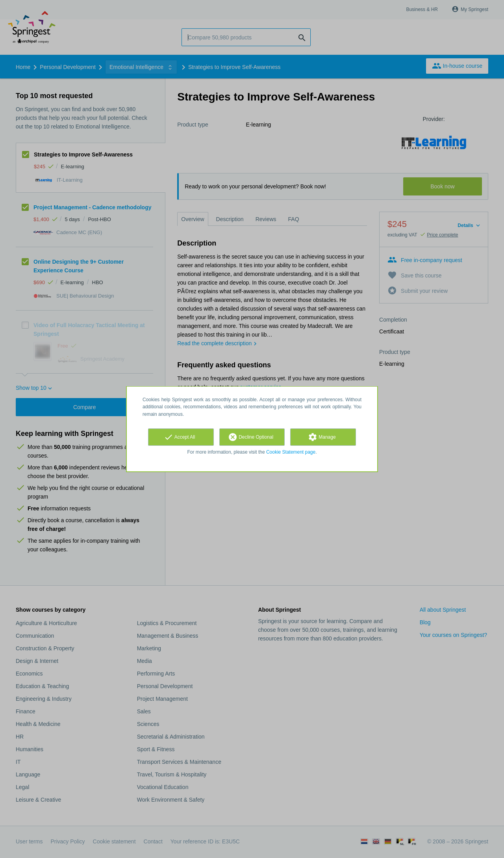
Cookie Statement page (291, 452)
